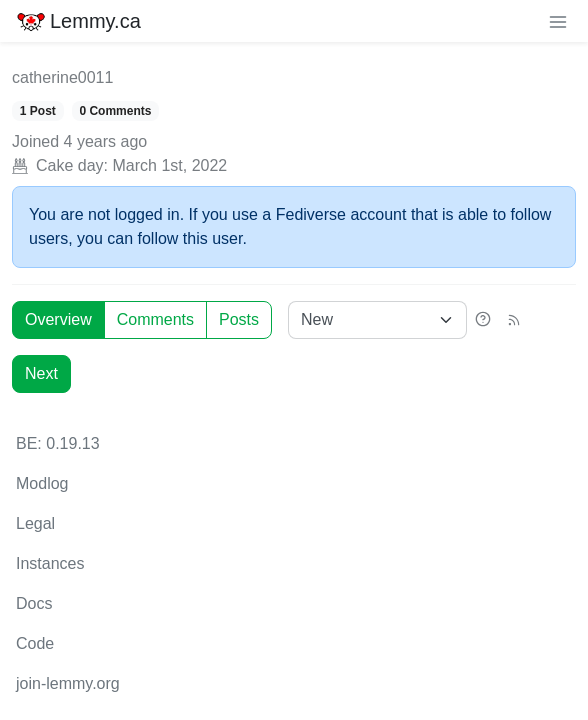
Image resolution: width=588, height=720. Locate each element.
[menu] (558, 21)
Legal (35, 523)
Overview (58, 319)
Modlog (42, 483)
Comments (155, 319)
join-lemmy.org (68, 683)
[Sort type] (377, 320)
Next (41, 373)
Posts (239, 319)
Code (35, 643)
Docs (34, 603)
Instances (50, 563)
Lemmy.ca (78, 21)
